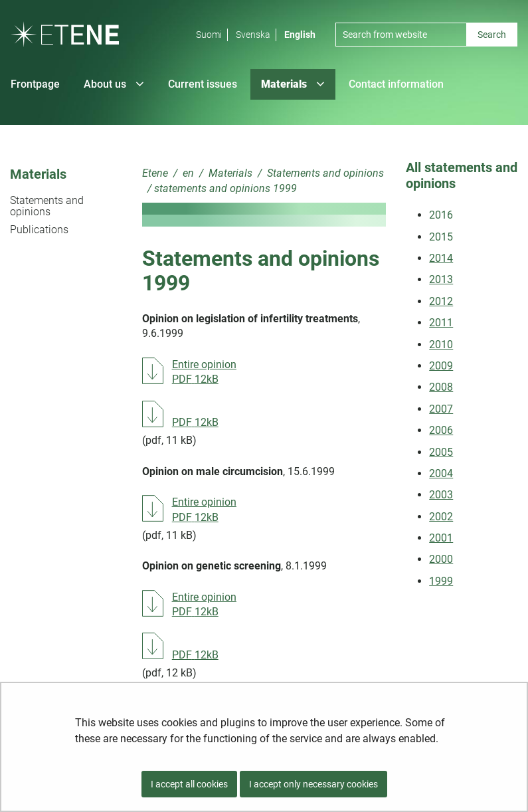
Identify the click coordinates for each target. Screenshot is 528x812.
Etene (155, 173)
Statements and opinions (47, 206)
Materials (38, 174)
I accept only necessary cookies (313, 784)
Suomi (209, 35)
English (300, 35)
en (187, 173)
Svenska (253, 35)
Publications (39, 230)
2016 (441, 215)
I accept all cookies (189, 784)
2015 (441, 237)
